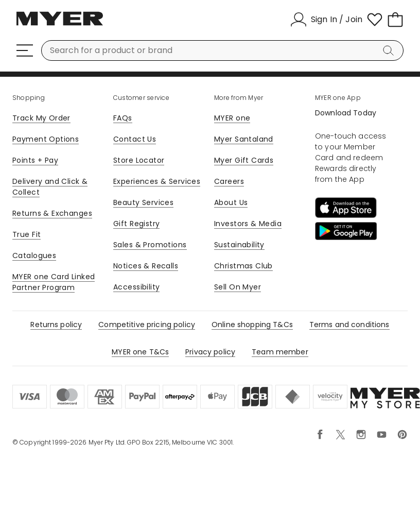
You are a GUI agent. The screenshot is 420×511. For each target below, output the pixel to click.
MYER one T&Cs (140, 352)
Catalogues (34, 255)
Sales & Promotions (150, 245)
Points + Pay (35, 160)
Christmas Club (243, 266)
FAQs (123, 118)
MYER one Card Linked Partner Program (54, 282)
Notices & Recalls (146, 266)
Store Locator (139, 160)
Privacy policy (210, 352)
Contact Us (135, 139)
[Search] (390, 50)
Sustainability (239, 245)
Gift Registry (136, 224)
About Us (231, 202)
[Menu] (25, 50)
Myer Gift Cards (244, 160)
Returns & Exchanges (52, 213)
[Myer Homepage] (60, 24)
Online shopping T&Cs (252, 325)
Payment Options (46, 139)
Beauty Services (143, 202)
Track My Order (41, 118)
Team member (280, 352)
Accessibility (136, 287)
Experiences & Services (157, 181)
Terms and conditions (349, 325)
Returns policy (56, 325)
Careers (229, 181)
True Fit (27, 234)
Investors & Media (248, 224)
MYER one (232, 118)
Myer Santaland (244, 139)
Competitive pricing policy (147, 325)
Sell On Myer (238, 287)
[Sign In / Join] (326, 20)
